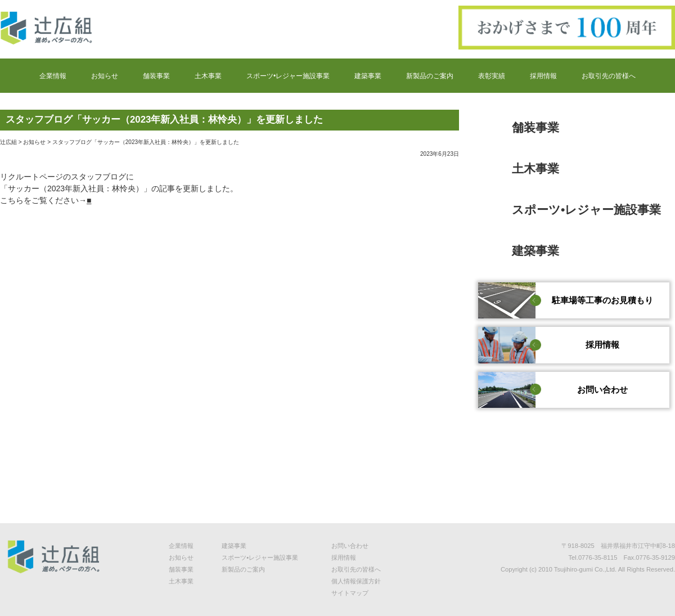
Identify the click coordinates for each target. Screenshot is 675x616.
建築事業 (368, 77)
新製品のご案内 (430, 77)
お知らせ (105, 77)
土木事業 (208, 77)
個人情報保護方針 (356, 581)
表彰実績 (492, 77)
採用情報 (543, 77)
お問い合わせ (350, 546)
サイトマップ (350, 593)
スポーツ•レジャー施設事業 (288, 77)
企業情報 (53, 77)
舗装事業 (156, 77)
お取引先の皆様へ (609, 77)
